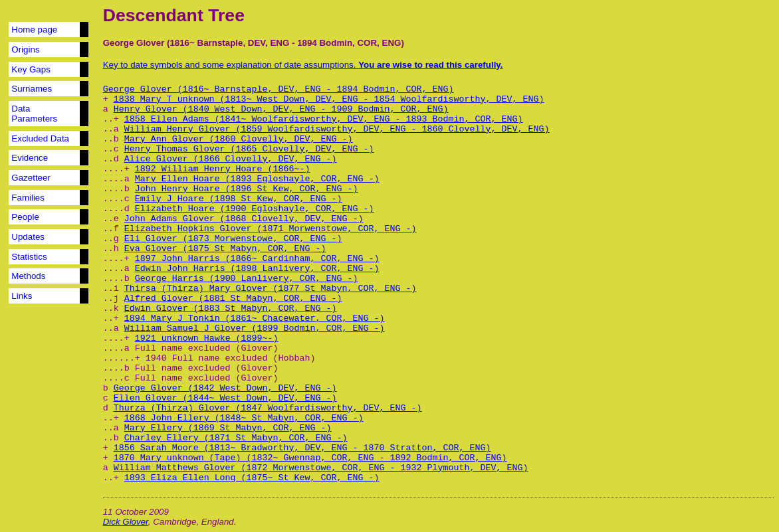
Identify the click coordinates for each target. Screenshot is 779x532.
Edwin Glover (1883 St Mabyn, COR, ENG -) (231, 309)
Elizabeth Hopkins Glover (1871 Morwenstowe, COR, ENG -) (271, 229)
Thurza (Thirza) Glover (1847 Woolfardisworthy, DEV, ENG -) (268, 408)
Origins (25, 49)
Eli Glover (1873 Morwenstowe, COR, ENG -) (233, 239)
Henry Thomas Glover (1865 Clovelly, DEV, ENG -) (249, 149)
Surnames (32, 89)
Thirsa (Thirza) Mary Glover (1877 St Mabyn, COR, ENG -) (271, 289)
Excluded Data (40, 138)
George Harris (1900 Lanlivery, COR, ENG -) (247, 279)
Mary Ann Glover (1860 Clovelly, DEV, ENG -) (239, 139)
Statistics (29, 257)
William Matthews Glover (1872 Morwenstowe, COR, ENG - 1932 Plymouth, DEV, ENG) (321, 468)
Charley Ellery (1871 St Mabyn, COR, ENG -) (236, 438)
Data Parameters (34, 114)
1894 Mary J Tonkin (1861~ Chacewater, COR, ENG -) (255, 318)
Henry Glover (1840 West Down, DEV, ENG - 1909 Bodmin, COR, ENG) (281, 109)
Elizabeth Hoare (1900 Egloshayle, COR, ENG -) (255, 209)
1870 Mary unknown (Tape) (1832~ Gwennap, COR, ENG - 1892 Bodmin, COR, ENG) (310, 458)
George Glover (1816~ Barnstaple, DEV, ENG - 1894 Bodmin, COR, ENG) (278, 89)
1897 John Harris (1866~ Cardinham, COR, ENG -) (257, 259)
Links (22, 296)
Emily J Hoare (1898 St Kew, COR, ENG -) (239, 199)
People (25, 217)
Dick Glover (126, 522)
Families (28, 198)
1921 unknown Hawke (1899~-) (207, 338)
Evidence (30, 158)
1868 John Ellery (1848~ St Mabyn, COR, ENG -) (244, 418)
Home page (34, 30)
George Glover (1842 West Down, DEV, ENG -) (225, 388)
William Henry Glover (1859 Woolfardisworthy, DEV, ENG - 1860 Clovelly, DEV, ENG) (337, 129)
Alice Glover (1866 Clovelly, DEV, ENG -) (231, 159)
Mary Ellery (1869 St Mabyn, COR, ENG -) (228, 428)
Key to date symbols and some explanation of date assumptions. (303, 65)
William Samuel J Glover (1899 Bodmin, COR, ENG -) (255, 328)
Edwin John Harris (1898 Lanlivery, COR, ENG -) (257, 269)
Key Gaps (31, 69)
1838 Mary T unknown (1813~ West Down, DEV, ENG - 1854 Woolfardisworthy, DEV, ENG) (329, 99)
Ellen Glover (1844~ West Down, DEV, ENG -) (225, 398)
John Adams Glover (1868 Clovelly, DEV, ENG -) (244, 219)
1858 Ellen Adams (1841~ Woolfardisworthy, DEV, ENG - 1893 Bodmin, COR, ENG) (324, 119)
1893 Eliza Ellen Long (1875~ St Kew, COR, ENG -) (252, 478)
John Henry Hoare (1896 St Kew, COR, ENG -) (247, 189)
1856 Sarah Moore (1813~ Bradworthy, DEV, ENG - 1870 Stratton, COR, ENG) (302, 448)
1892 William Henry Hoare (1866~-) (223, 169)
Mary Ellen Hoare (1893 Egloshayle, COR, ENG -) (257, 179)
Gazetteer (31, 178)
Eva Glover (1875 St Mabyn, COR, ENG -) (225, 249)
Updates (28, 237)
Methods (28, 276)
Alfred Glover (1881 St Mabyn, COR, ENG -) (233, 299)
